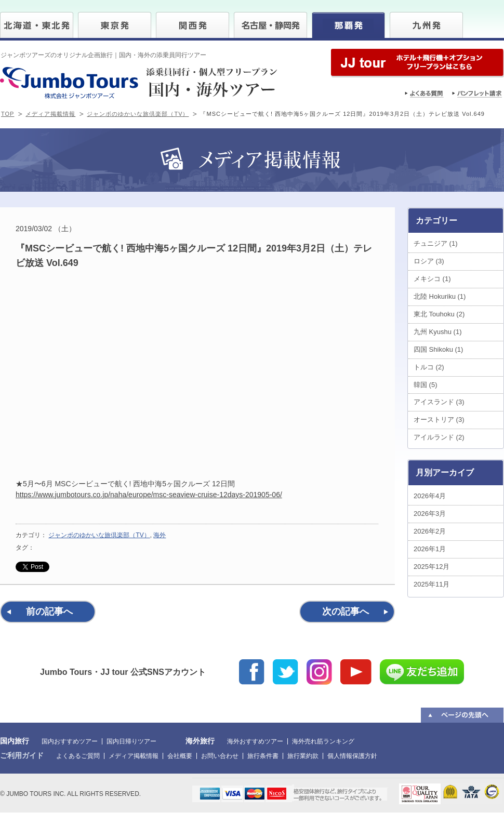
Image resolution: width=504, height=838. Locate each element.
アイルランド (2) (439, 437)
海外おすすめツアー (255, 741)
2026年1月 (430, 549)
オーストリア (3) (439, 420)
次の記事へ (346, 611)
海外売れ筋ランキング (323, 741)
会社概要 (180, 756)
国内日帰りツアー (131, 741)
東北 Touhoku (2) (439, 314)
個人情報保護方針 (352, 756)
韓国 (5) (426, 385)
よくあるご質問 (78, 756)
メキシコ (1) (432, 279)
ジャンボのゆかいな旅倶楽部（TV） (138, 114)
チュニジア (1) (436, 243)
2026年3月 (430, 514)
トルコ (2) (429, 367)
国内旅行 (15, 741)
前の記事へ (49, 611)
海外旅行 (200, 741)
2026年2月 (430, 531)
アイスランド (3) (439, 402)
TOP (8, 114)
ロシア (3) (429, 261)
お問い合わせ (220, 756)
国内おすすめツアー (70, 741)
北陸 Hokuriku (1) (440, 296)
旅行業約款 (303, 756)
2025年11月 (432, 584)
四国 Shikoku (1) (438, 349)
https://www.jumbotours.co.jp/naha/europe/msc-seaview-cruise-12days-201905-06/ (149, 495)
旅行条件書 (263, 756)
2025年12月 (432, 567)
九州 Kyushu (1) (437, 332)
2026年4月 (430, 496)
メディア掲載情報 (50, 114)
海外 (160, 535)
